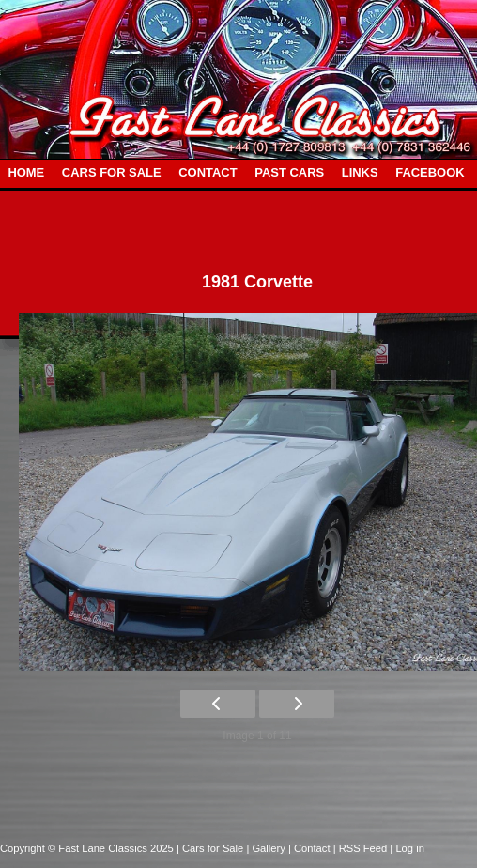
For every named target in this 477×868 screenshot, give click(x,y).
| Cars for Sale (211, 848)
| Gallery (267, 848)
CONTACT (208, 172)
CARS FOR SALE (112, 172)
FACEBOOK (430, 172)
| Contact (311, 848)
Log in (409, 848)
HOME (26, 172)
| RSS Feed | (365, 848)
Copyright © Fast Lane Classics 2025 (88, 848)
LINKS (360, 172)
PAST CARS (289, 172)
